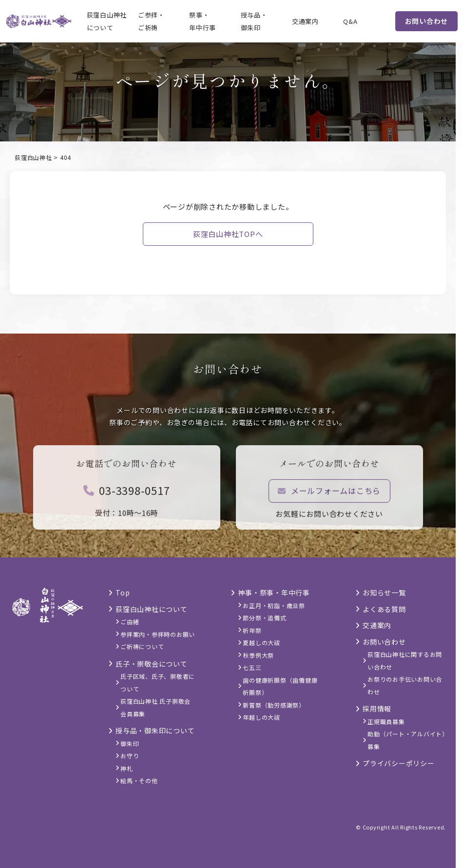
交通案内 (305, 21)
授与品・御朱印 (254, 21)
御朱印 (130, 743)
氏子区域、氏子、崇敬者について (158, 682)
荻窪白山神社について (107, 21)
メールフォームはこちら (329, 493)
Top (123, 592)
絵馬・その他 (139, 780)
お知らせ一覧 (384, 592)
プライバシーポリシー (399, 763)
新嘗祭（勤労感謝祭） (274, 705)
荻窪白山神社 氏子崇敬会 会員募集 (155, 707)
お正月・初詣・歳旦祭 (274, 605)
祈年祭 (252, 630)
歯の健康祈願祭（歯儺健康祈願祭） (280, 686)
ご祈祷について (142, 646)
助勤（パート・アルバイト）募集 (406, 740)
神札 (127, 768)
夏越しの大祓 (261, 642)
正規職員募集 (386, 721)
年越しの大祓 (261, 717)
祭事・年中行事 (203, 21)
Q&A (350, 21)
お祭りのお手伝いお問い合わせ (405, 685)
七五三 (252, 667)
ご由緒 (130, 621)
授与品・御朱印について (155, 730)
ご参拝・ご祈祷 (151, 21)
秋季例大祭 (258, 655)
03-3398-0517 (127, 493)
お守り (130, 756)
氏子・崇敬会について (152, 664)
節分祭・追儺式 (264, 618)
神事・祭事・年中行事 (274, 592)
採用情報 (377, 709)
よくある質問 (384, 609)
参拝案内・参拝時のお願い (158, 634)
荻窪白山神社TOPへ (228, 234)
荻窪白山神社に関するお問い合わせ (405, 661)
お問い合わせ (427, 21)
